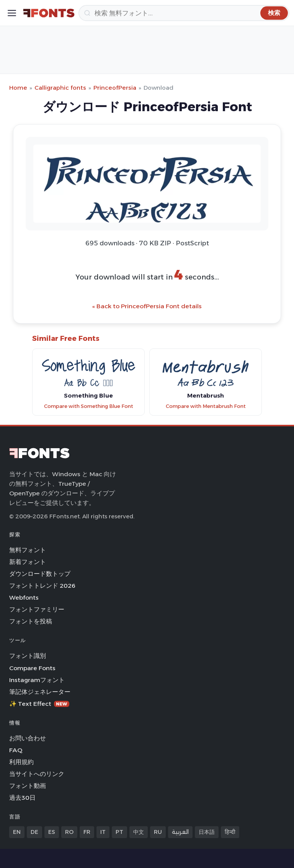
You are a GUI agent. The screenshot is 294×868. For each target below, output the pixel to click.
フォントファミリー (37, 609)
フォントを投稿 (31, 621)
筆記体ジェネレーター (40, 692)
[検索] (184, 13)
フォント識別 (28, 656)
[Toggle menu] (12, 13)
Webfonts (24, 598)
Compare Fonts (32, 668)
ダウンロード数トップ (40, 574)
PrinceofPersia (115, 88)
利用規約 (21, 762)
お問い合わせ (28, 738)
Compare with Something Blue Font (89, 406)
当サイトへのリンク (37, 774)
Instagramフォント (37, 680)
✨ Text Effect (39, 704)
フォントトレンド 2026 (42, 586)
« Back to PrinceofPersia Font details (147, 306)
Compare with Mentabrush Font (206, 406)
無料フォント (28, 550)
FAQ (16, 750)
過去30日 (22, 798)
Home (18, 88)
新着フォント (28, 562)
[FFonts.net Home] (49, 13)
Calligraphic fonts (60, 88)
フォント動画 (28, 786)
